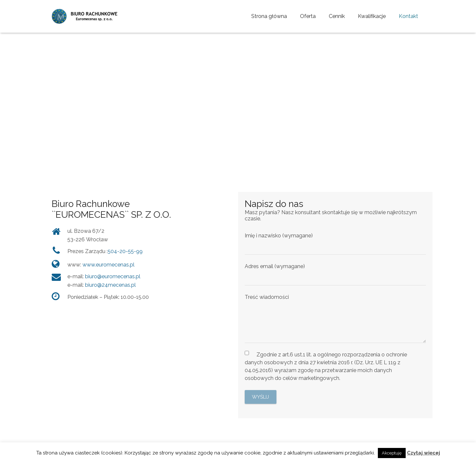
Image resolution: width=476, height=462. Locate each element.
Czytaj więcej (423, 453)
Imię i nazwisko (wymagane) (335, 244)
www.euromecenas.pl (108, 265)
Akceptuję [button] (392, 453)
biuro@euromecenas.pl (113, 276)
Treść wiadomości (335, 318)
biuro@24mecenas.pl (110, 285)
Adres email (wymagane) (335, 274)
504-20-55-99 (125, 251)
